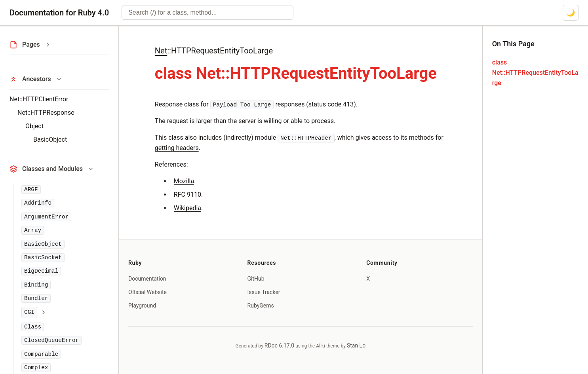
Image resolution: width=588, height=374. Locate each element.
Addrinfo (38, 203)
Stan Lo (356, 346)
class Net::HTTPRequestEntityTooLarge (535, 73)
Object (34, 126)
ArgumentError (46, 217)
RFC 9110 (187, 195)
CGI (29, 312)
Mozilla (184, 181)
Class (33, 327)
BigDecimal (41, 271)
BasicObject (50, 140)
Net (161, 51)
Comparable (41, 354)
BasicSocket (43, 258)
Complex (36, 368)
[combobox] (207, 13)
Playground (142, 306)
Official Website (147, 292)
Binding (36, 285)
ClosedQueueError (51, 340)
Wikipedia (187, 208)
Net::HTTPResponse (46, 113)
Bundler (36, 298)
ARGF (31, 190)
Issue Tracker (264, 292)
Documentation (147, 279)
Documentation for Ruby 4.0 (59, 13)
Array (33, 230)
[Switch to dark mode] (571, 13)
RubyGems (261, 306)
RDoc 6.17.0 (279, 346)
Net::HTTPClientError (39, 99)
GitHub (256, 279)
